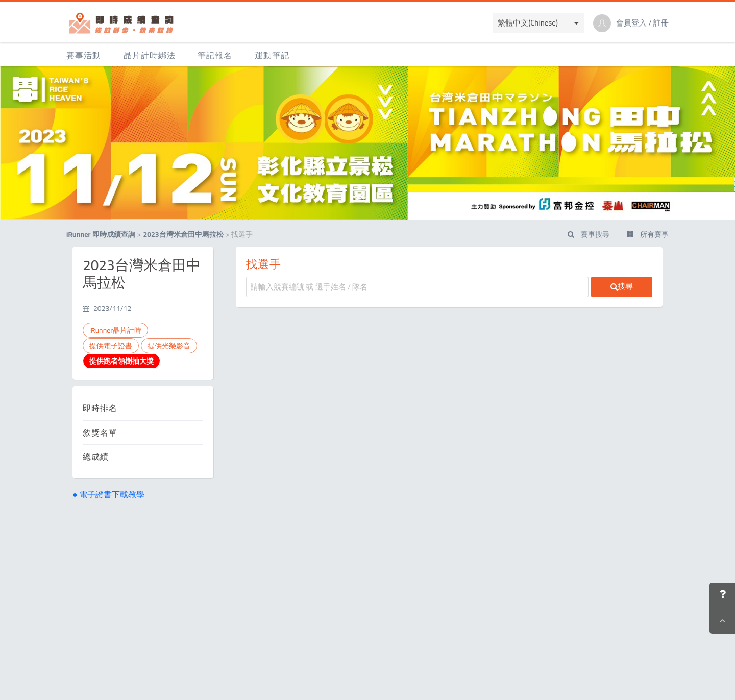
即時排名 (100, 408)
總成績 (96, 456)
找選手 (264, 264)
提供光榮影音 (169, 346)
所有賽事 (648, 234)
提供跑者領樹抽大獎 (121, 361)
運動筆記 (272, 55)
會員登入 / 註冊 (642, 23)
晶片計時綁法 (150, 55)
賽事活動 (84, 55)
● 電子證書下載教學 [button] (108, 494)
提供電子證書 (111, 346)
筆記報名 (215, 55)
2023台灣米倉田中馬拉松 (183, 234)
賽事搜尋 (589, 234)
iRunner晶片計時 (115, 330)
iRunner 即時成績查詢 (101, 234)
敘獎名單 (100, 432)
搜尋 (622, 286)
